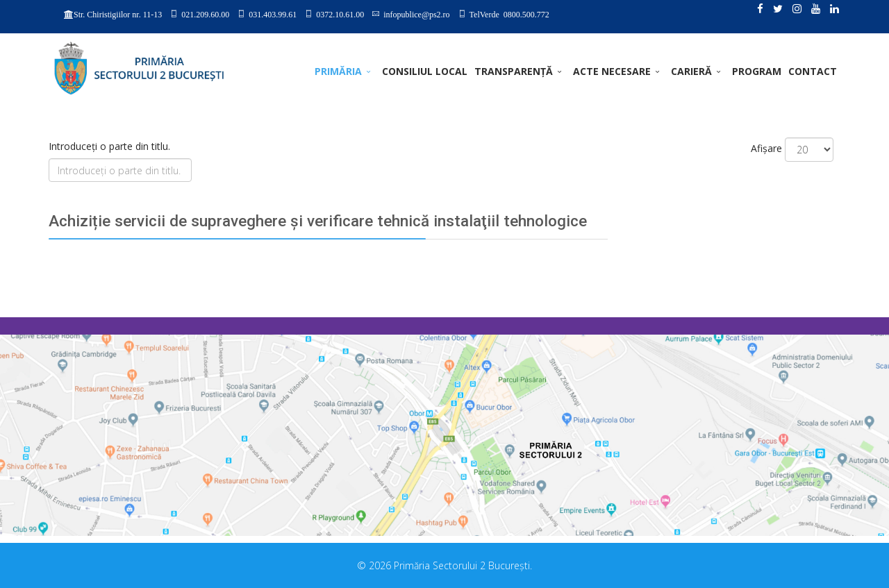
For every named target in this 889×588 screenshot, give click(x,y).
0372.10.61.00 (340, 14)
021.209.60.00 (205, 14)
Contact (813, 71)
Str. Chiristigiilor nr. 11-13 (118, 15)
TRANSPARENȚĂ (514, 71)
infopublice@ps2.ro (416, 14)
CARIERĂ (691, 71)
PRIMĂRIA (338, 71)
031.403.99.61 (273, 14)
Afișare (766, 148)
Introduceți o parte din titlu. (111, 146)
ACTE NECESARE (612, 71)
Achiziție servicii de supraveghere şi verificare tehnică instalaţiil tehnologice (318, 221)
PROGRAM (757, 71)
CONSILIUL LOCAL (425, 71)
